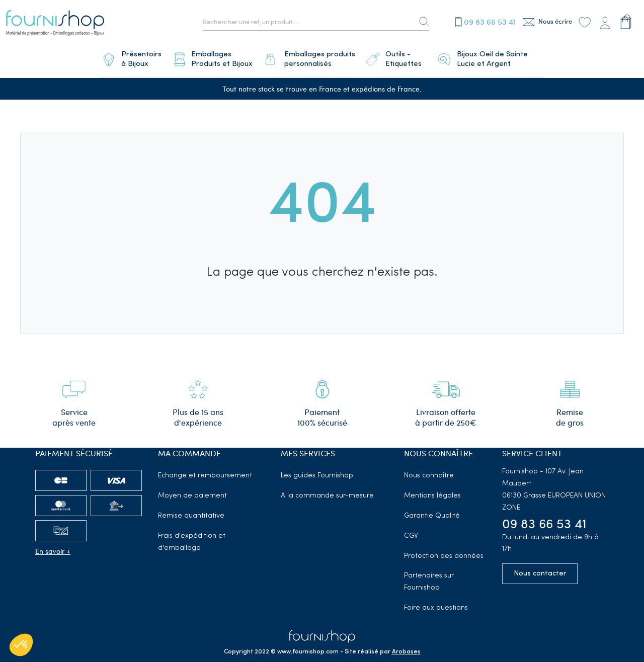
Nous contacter (540, 570)
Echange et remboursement (205, 472)
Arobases (406, 648)
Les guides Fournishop (317, 472)
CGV (411, 532)
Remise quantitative (191, 512)
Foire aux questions (436, 604)
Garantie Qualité (432, 512)
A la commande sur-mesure (327, 492)
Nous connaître (429, 472)
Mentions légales (432, 492)
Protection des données (444, 552)
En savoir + (53, 547)
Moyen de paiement (192, 492)
